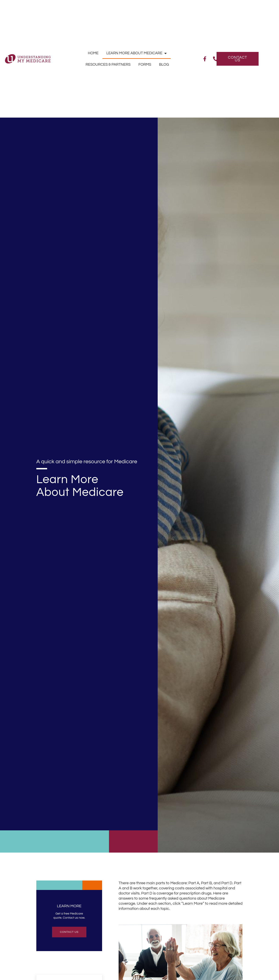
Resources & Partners (108, 64)
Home (93, 53)
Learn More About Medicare (137, 53)
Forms (145, 64)
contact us (69, 932)
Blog (164, 64)
